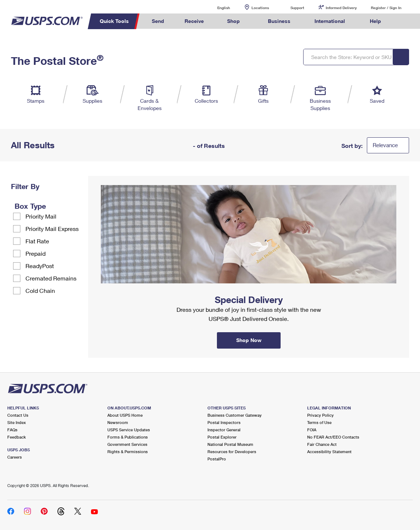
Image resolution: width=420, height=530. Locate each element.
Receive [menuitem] (194, 21)
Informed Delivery (341, 8)
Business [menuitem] (279, 21)
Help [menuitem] (375, 21)
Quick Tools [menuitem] (114, 21)
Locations (260, 8)
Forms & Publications (128, 437)
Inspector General (224, 430)
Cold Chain (40, 290)
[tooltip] (51, 206)
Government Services (127, 444)
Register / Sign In (386, 8)
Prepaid (35, 253)
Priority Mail (41, 216)
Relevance (385, 145)
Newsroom (118, 422)
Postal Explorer (222, 437)
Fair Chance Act (322, 444)
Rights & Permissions (128, 452)
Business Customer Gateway (235, 415)
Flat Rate (37, 241)
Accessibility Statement (329, 452)
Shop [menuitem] (233, 21)
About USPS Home (125, 415)
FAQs (12, 430)
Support (297, 8)
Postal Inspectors (224, 422)
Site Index (17, 422)
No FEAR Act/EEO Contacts (333, 437)
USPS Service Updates (129, 430)
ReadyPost (40, 266)
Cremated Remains (51, 278)
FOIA (312, 430)
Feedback (17, 437)
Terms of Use (319, 422)
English (216, 7)
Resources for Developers (232, 452)
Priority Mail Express (52, 229)
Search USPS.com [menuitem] (405, 21)
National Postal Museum (230, 444)
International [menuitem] (330, 21)
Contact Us (18, 415)
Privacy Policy (320, 415)
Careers (15, 457)
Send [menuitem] (158, 21)
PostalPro (217, 459)
